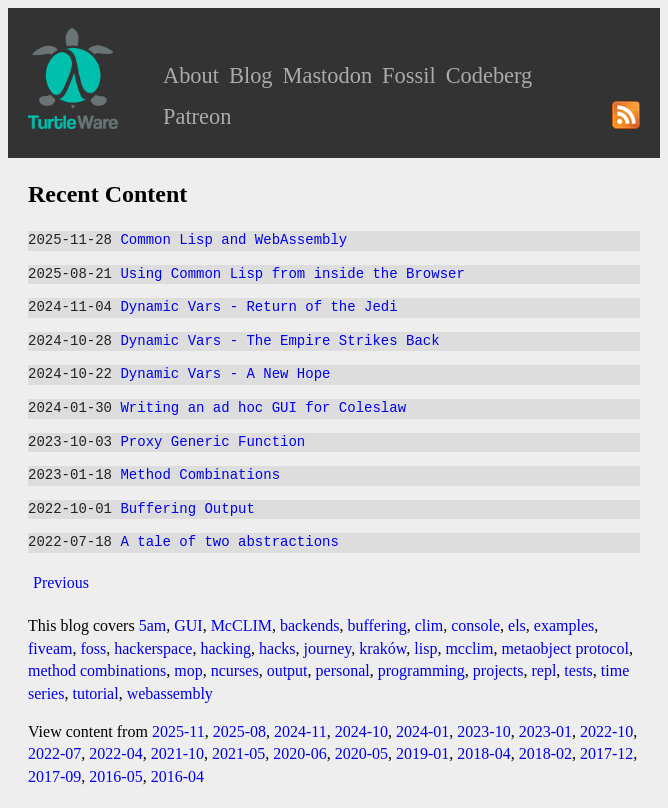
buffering (377, 625)
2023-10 (483, 731)
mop (188, 670)
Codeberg (489, 75)
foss (93, 648)
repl (543, 670)
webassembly (170, 693)
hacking (225, 648)
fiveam (50, 648)
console (475, 625)
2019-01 (422, 753)
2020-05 (361, 753)
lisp (425, 648)
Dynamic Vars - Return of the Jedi (258, 307)
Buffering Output (187, 509)
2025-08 (239, 731)
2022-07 (54, 753)
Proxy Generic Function (212, 442)
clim (429, 625)
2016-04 (177, 776)
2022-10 (606, 731)
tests (578, 670)
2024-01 (422, 731)
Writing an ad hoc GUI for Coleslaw (263, 408)
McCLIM (241, 625)
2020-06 (299, 753)
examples (564, 625)
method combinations (97, 670)
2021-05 (238, 753)
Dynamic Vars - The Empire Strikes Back (279, 341)
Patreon (197, 116)
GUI (188, 625)
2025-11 (178, 731)
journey (327, 648)
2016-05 (115, 776)
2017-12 (606, 753)
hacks (277, 648)
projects (498, 670)
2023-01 (545, 731)
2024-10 (361, 731)
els (517, 625)
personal (343, 670)
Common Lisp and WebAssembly (233, 240)
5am (153, 625)
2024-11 (300, 731)
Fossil (409, 75)
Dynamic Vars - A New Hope (225, 374)
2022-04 (115, 753)
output (287, 670)
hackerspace (153, 648)
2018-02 (545, 753)
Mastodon (328, 75)
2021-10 (177, 753)
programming (421, 670)
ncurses (235, 670)
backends (310, 625)
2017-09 (54, 776)
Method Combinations (200, 475)
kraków (382, 648)
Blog (251, 75)
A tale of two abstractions (229, 542)
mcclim (469, 648)
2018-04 (483, 753)
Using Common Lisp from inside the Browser (292, 274)
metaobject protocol (565, 648)
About (191, 75)
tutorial (95, 693)
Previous (61, 582)
